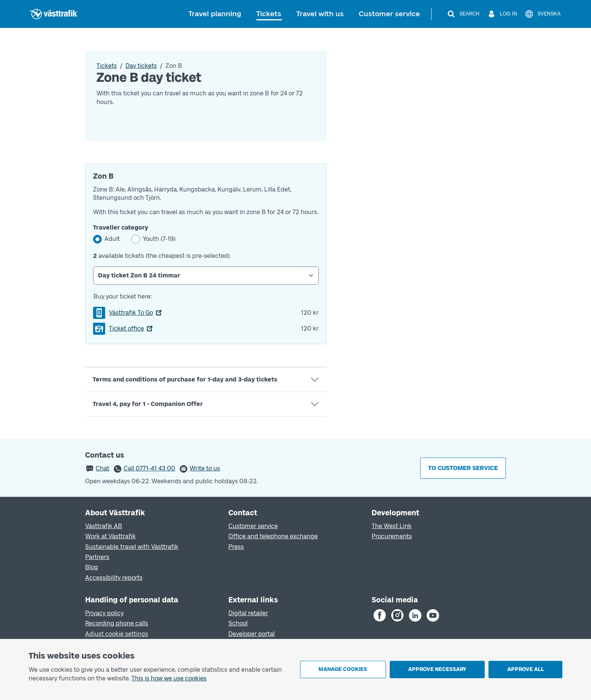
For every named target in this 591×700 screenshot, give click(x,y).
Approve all (526, 669)
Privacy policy (104, 613)
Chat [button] (103, 468)
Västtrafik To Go (131, 313)
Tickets (269, 14)
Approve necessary (437, 669)
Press (236, 547)
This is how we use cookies (169, 678)
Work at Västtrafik (110, 536)
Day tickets (141, 66)
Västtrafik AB (104, 526)
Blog (92, 567)
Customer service (389, 14)
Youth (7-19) (159, 239)
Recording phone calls (117, 623)
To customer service (463, 468)
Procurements (392, 536)
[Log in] (502, 14)
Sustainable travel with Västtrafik (132, 547)
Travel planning (215, 14)
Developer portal (252, 634)
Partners (97, 557)
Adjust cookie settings (117, 634)
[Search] (463, 14)
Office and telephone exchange (273, 536)
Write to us (205, 468)
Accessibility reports (114, 578)
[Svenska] (543, 14)
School (238, 623)
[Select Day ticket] (206, 276)
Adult (112, 239)
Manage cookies (343, 669)
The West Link (392, 526)
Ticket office (126, 329)
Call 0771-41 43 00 (149, 468)
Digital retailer (248, 613)
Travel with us (320, 14)
